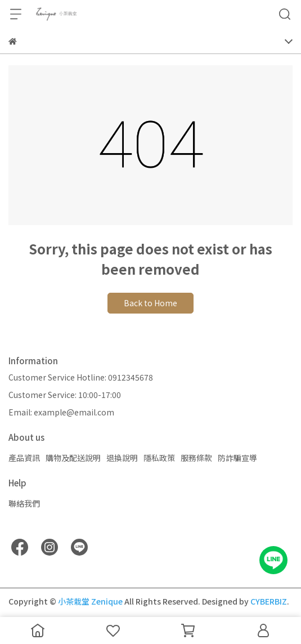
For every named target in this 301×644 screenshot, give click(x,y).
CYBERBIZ (269, 601)
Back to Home (150, 303)
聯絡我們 (24, 503)
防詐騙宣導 (237, 458)
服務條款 (196, 458)
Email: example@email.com (61, 412)
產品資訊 (24, 458)
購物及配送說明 (73, 458)
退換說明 (122, 458)
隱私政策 (159, 458)
